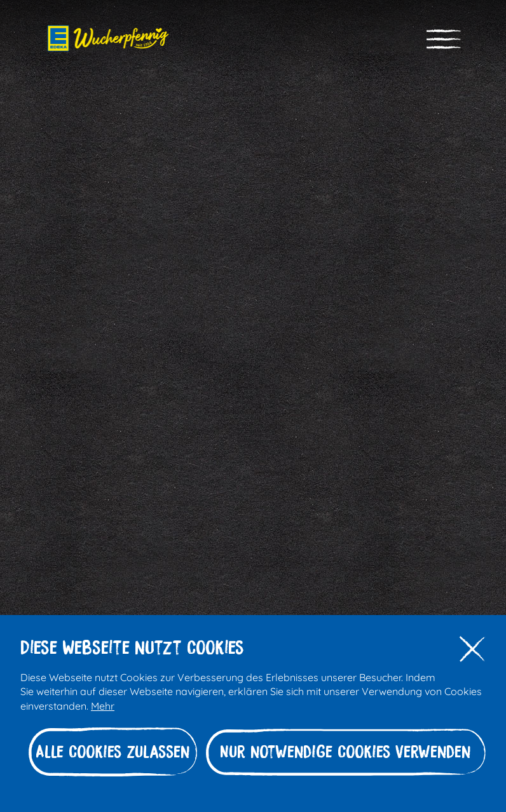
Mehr (103, 705)
